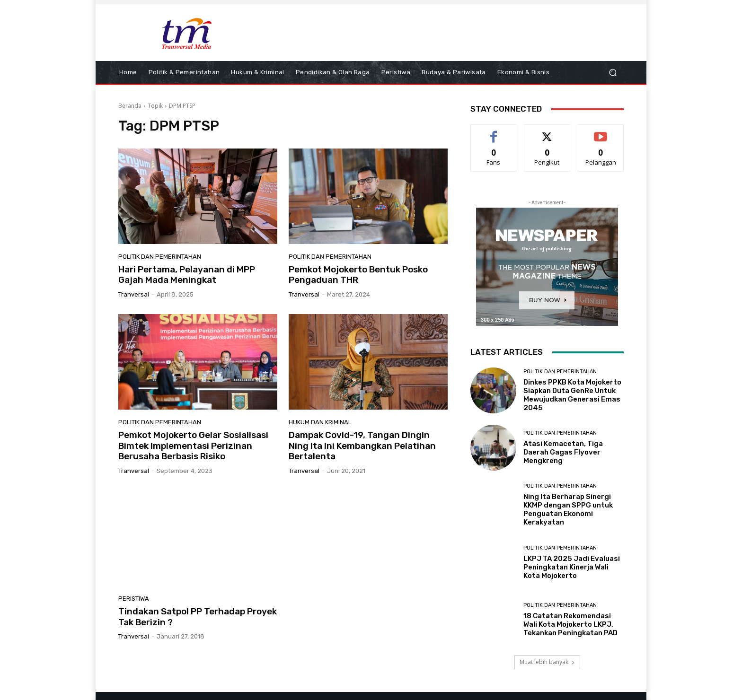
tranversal (134, 294)
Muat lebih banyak (547, 662)
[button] (613, 73)
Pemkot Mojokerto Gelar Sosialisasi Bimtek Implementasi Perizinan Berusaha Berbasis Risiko (193, 446)
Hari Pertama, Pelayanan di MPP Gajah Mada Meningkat (187, 275)
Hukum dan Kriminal (320, 422)
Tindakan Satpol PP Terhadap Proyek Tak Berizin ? (198, 617)
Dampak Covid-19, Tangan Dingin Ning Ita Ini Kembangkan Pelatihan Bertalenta (362, 446)
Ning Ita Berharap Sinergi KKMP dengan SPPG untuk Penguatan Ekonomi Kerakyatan (568, 509)
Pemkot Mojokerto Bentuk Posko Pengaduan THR (358, 275)
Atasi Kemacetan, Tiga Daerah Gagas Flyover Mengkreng (563, 452)
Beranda (130, 106)
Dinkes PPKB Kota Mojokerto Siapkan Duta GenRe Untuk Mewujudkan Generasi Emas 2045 (572, 395)
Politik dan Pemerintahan (160, 257)
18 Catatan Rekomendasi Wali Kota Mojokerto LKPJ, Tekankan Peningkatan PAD (570, 624)
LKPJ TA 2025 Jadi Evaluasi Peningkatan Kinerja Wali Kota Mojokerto (572, 567)
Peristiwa (134, 599)
